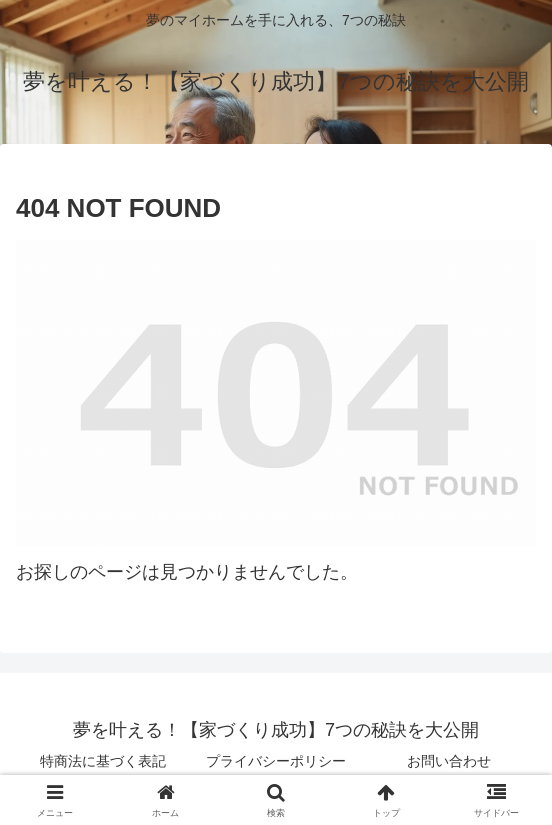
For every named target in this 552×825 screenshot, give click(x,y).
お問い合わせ (449, 761)
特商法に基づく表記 (103, 761)
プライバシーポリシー (276, 761)
